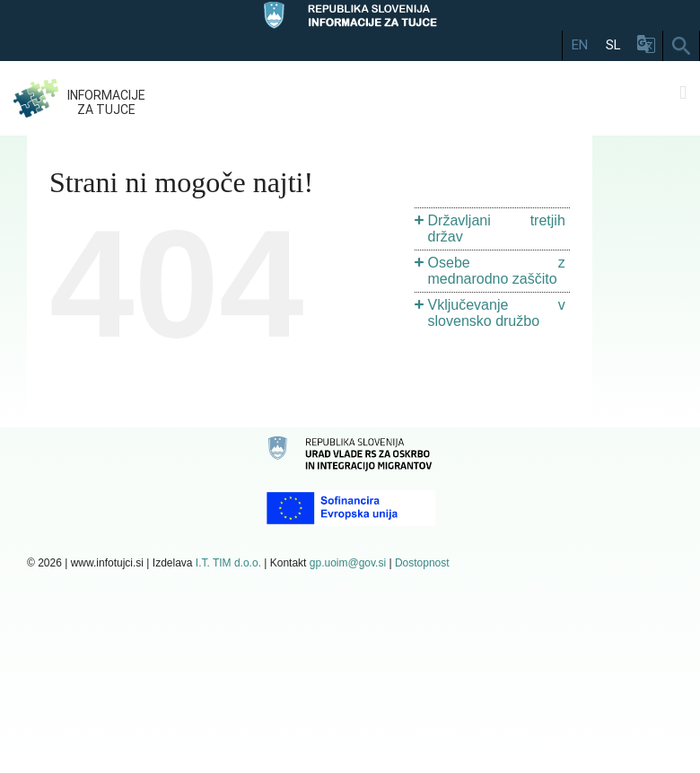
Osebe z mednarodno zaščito (497, 271)
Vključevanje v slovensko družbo (497, 313)
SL (613, 45)
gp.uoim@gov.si (348, 563)
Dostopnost (422, 563)
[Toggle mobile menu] (683, 93)
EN (580, 45)
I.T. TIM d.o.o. (228, 563)
